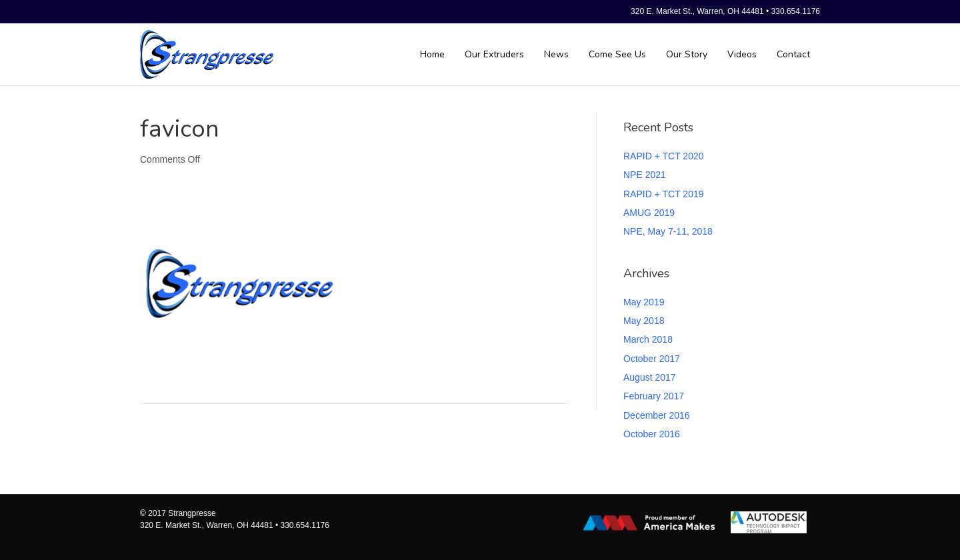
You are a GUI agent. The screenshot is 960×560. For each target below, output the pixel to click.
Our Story (687, 54)
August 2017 (650, 377)
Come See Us (617, 54)
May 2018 (644, 321)
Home (432, 54)
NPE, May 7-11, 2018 (668, 231)
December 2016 (657, 415)
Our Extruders (494, 54)
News (556, 54)
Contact (793, 54)
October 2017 (652, 359)
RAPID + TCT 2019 (663, 194)
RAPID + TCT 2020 (663, 156)
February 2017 (654, 396)
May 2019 (644, 302)
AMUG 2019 (649, 213)
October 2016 (652, 434)
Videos (742, 54)
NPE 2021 (645, 175)
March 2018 (648, 339)
